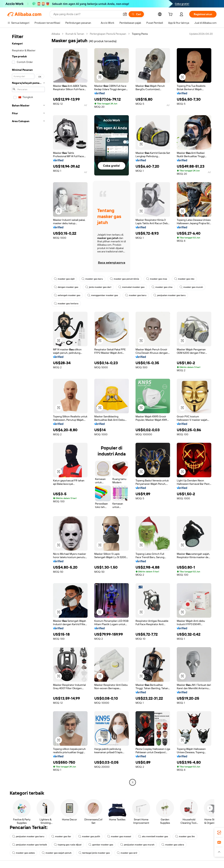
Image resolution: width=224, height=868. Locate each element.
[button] (125, 14)
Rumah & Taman (75, 34)
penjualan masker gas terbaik (29, 845)
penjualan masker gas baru (169, 295)
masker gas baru (92, 279)
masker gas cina (162, 287)
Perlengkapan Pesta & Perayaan (108, 34)
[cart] (171, 15)
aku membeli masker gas (153, 836)
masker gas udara (173, 845)
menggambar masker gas (103, 295)
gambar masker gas (101, 845)
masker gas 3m (185, 836)
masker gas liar (61, 836)
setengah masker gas (67, 295)
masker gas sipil (64, 279)
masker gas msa (157, 279)
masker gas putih (89, 836)
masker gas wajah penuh (57, 853)
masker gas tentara (66, 304)
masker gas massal (119, 836)
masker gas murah (191, 287)
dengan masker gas (66, 287)
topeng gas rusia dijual (68, 845)
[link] (219, 833)
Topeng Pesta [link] (140, 34)
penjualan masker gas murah (137, 845)
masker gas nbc (184, 279)
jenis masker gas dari (98, 287)
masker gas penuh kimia (125, 279)
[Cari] (136, 14)
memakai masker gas (131, 287)
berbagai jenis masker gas (94, 853)
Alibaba (56, 34)
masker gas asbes (23, 853)
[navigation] (28, 409)
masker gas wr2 (127, 853)
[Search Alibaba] (87, 14)
